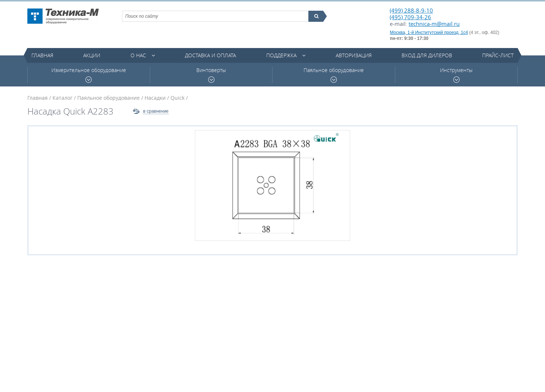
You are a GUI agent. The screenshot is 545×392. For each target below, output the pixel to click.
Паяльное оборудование (334, 75)
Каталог (62, 98)
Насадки (155, 98)
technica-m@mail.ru (434, 24)
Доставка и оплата (210, 55)
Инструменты (456, 75)
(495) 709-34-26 (410, 17)
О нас (138, 55)
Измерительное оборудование (89, 75)
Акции (92, 55)
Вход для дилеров (427, 55)
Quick (177, 98)
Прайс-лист (498, 55)
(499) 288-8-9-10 (411, 10)
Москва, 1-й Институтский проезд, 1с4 (429, 33)
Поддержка (281, 55)
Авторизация (354, 55)
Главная (42, 55)
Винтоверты (211, 75)
